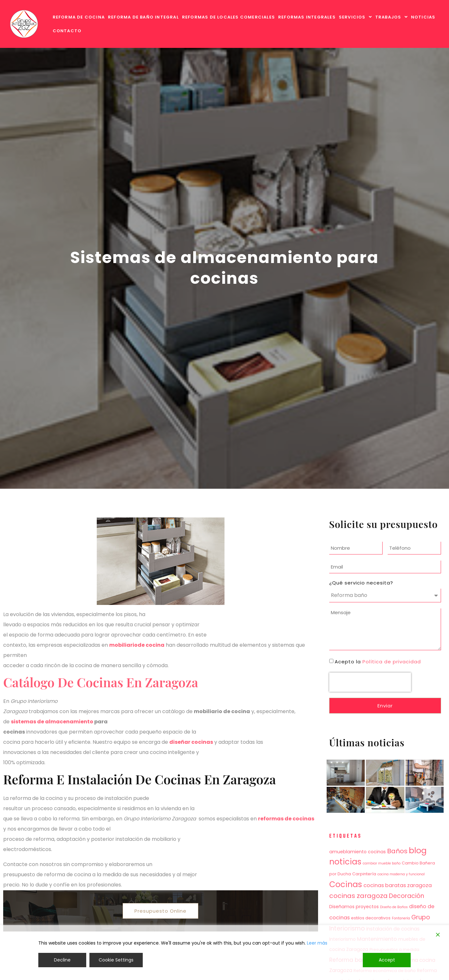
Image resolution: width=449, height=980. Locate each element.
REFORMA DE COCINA (79, 17)
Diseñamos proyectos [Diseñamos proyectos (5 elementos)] (354, 907)
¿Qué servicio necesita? (361, 583)
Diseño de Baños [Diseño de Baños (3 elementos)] (394, 907)
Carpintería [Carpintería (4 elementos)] (364, 874)
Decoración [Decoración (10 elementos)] (407, 896)
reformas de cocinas (286, 819)
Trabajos (392, 17)
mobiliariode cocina (137, 645)
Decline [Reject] (62, 960)
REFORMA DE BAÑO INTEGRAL (143, 17)
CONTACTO (67, 31)
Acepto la (378, 662)
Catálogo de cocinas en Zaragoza (101, 682)
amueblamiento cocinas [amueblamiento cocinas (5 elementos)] (358, 852)
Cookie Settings (116, 960)
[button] (355, 17)
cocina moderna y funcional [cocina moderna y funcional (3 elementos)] (401, 874)
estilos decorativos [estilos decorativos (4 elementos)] (371, 918)
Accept (387, 960)
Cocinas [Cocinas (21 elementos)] (346, 884)
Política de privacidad (392, 662)
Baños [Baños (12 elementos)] (397, 851)
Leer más (317, 943)
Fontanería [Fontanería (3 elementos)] (401, 918)
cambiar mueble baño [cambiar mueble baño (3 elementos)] (382, 863)
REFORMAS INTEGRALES (307, 17)
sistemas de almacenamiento (52, 722)
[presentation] (370, 682)
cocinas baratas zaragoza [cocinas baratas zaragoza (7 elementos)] (398, 885)
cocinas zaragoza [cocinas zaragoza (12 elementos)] (358, 896)
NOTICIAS (423, 17)
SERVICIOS (355, 17)
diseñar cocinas (191, 742)
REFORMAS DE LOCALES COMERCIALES (228, 17)
